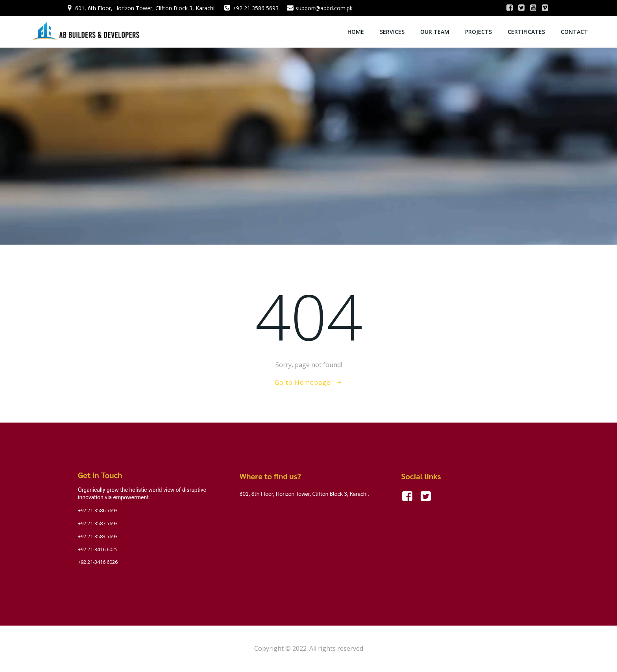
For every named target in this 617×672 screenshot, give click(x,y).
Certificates (526, 32)
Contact (574, 32)
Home (356, 32)
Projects (478, 32)
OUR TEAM (435, 32)
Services (392, 32)
